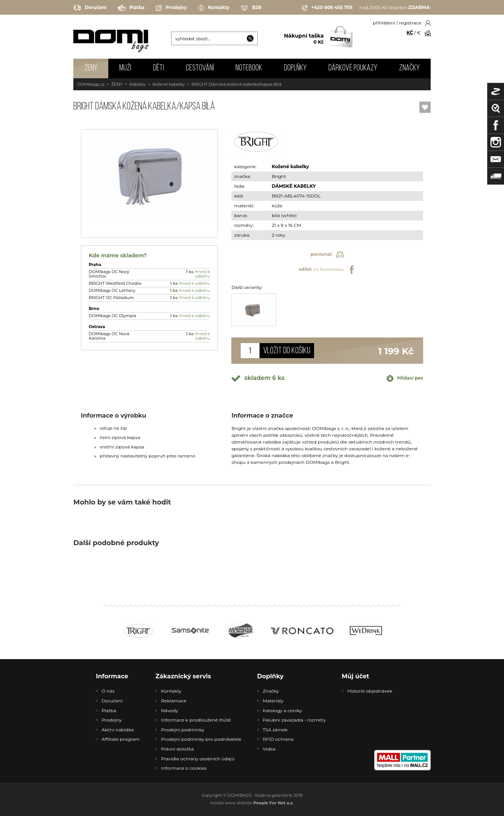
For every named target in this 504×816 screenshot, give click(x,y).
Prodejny (171, 8)
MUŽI (125, 68)
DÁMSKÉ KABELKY (294, 186)
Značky (409, 68)
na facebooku (327, 270)
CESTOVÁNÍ (200, 68)
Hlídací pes (405, 378)
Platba (131, 8)
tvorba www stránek (252, 803)
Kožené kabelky (169, 84)
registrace (410, 23)
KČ (410, 33)
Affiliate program (121, 739)
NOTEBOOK (249, 68)
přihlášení (384, 23)
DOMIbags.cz (91, 84)
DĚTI (159, 68)
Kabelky (137, 84)
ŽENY (91, 68)
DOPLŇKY (295, 68)
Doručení (90, 8)
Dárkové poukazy (353, 68)
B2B (251, 8)
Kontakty (214, 8)
